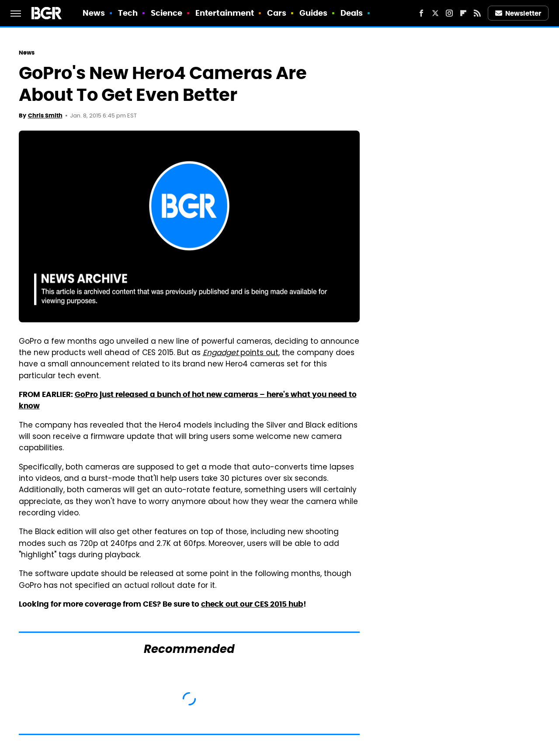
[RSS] (477, 13)
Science (167, 13)
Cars (277, 13)
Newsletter (518, 13)
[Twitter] (435, 13)
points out (241, 353)
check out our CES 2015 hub (252, 604)
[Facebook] (421, 13)
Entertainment (225, 13)
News (94, 13)
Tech (128, 13)
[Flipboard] (463, 13)
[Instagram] (449, 13)
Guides (314, 13)
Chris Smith (45, 116)
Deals (352, 13)
